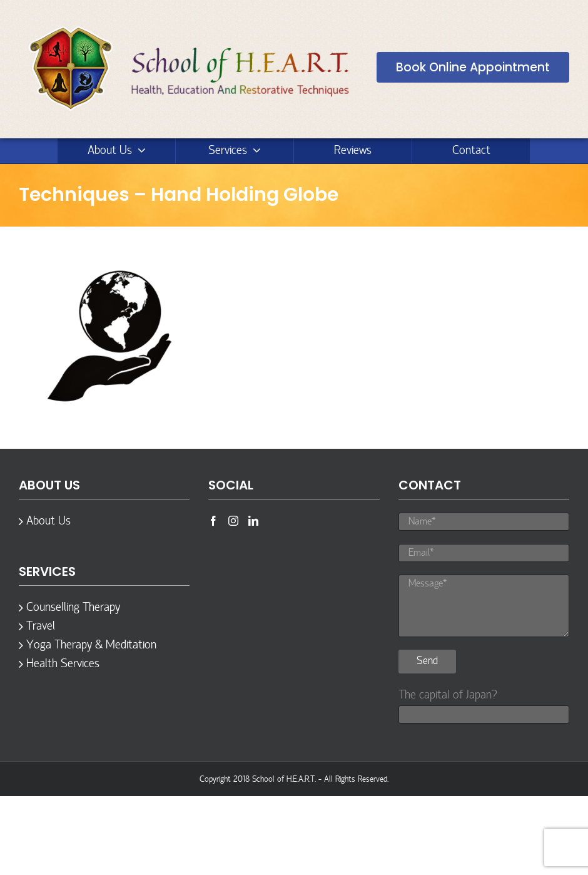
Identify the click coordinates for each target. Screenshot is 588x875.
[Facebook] (213, 521)
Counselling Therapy (73, 608)
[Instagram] (233, 521)
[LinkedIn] (253, 521)
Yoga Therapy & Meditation (91, 645)
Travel (41, 627)
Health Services (63, 664)
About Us (48, 521)
